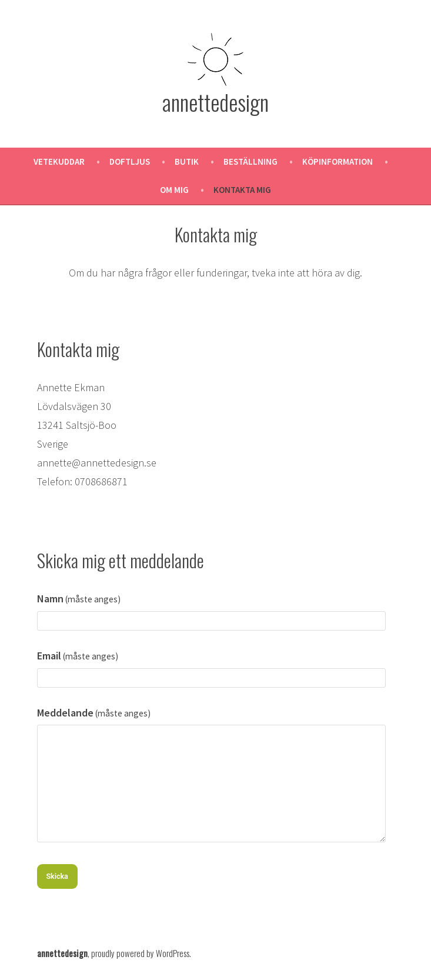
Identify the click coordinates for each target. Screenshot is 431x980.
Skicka (57, 876)
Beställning (250, 161)
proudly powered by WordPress (140, 953)
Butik (187, 161)
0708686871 (101, 481)
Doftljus (130, 161)
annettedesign (215, 102)
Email (78, 656)
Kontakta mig (242, 190)
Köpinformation (338, 161)
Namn (79, 599)
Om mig (174, 190)
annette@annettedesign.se (97, 463)
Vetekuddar (59, 161)
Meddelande (94, 713)
